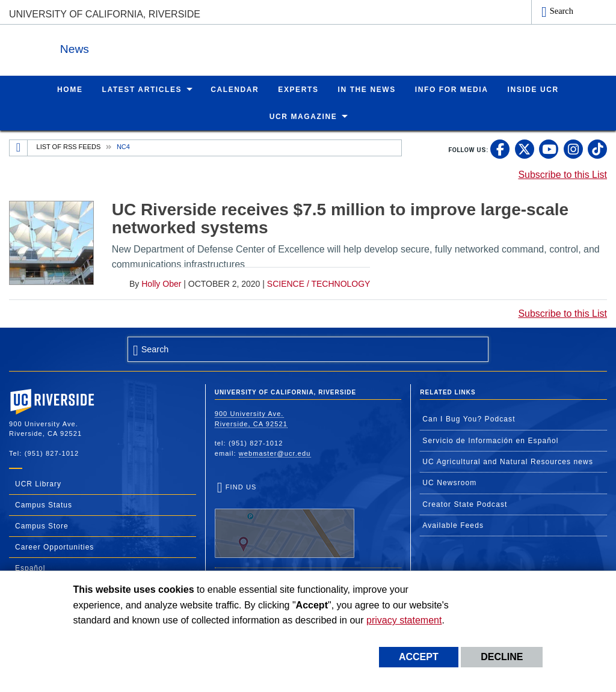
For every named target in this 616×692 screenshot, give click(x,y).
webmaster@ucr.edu (275, 453)
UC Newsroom (449, 482)
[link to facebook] (500, 149)
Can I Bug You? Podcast (469, 418)
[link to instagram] (573, 149)
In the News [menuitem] (367, 89)
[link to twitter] (525, 149)
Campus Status (44, 504)
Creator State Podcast (465, 504)
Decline (502, 657)
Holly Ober (161, 283)
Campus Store (42, 525)
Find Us (285, 520)
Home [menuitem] (70, 89)
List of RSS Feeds (69, 146)
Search (562, 11)
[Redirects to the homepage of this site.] (19, 147)
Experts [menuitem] (298, 89)
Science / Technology (319, 283)
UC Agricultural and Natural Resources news (508, 461)
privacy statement (404, 620)
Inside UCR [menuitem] (533, 89)
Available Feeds (453, 525)
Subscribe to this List (562, 174)
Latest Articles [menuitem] (142, 89)
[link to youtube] (549, 149)
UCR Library (38, 483)
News (141, 47)
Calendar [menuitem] (235, 89)
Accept (419, 657)
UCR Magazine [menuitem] (303, 116)
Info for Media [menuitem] (452, 89)
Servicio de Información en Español (490, 440)
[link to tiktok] (597, 149)
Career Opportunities (54, 547)
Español (30, 568)
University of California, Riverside (105, 14)
